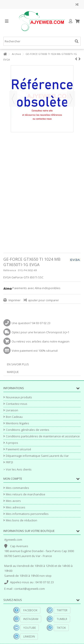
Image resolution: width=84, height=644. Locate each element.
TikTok (61, 628)
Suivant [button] (71, 99)
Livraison (12, 410)
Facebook (30, 610)
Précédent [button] (13, 99)
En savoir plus (18, 364)
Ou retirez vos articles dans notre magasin (41, 341)
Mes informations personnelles (27, 514)
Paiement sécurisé (18, 449)
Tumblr (62, 619)
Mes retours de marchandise (26, 494)
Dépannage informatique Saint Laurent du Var (37, 456)
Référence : (10, 270)
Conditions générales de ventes (28, 430)
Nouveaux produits (19, 397)
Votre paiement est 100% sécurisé (35, 351)
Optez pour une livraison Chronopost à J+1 (40, 332)
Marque (13, 372)
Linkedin (29, 636)
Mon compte (13, 479)
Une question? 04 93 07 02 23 (31, 323)
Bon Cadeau (14, 417)
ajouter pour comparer (43, 300)
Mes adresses (16, 507)
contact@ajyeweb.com (30, 589)
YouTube (30, 628)
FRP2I (9, 462)
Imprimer (14, 300)
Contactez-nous (17, 404)
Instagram (31, 619)
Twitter (62, 610)
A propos (12, 443)
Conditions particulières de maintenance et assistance (43, 436)
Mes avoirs (13, 501)
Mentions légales (17, 423)
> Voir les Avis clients (17, 469)
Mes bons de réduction (22, 520)
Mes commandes (17, 488)
